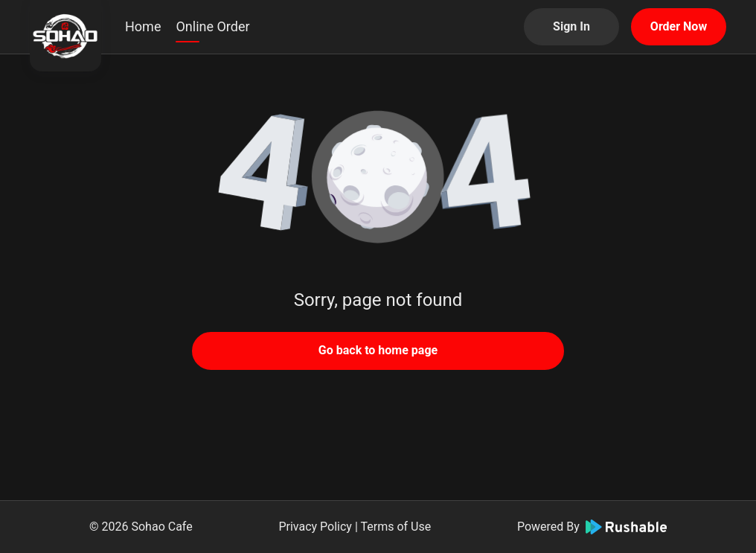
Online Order (212, 26)
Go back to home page (378, 350)
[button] (378, 179)
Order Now (679, 26)
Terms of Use (395, 527)
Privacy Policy (315, 527)
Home (143, 26)
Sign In (571, 26)
